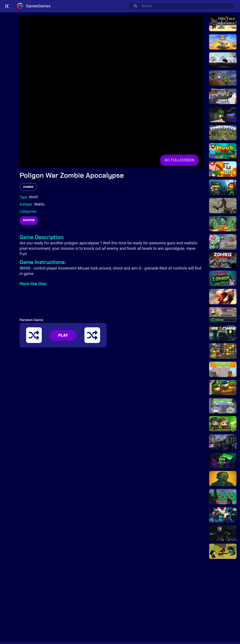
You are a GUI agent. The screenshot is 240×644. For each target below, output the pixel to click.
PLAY (63, 335)
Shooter (29, 220)
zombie (28, 187)
